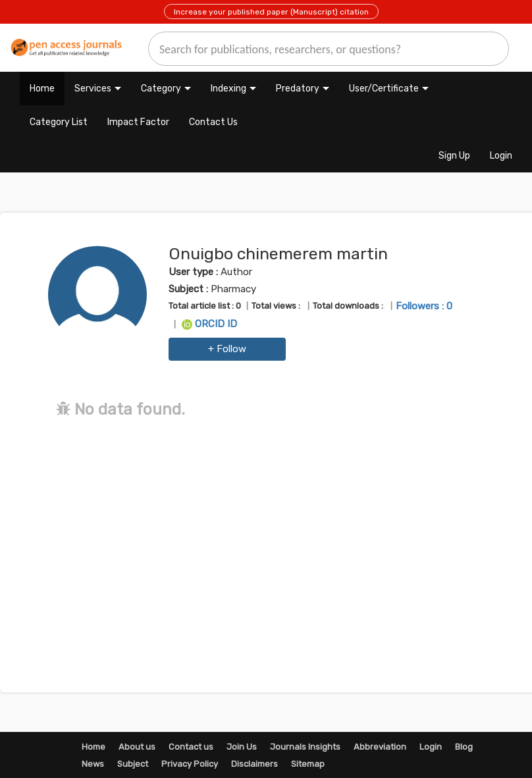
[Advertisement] (281, 534)
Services (93, 89)
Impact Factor (138, 122)
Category (161, 89)
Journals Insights (305, 747)
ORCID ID (209, 324)
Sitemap (308, 764)
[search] (329, 49)
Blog (464, 747)
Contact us (191, 747)
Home (42, 89)
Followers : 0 (424, 306)
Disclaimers (254, 764)
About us (137, 747)
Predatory (298, 89)
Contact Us (213, 122)
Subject (133, 764)
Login (501, 156)
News (93, 764)
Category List (59, 122)
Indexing (228, 89)
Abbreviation (380, 747)
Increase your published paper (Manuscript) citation (271, 12)
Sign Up (454, 156)
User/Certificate (384, 89)
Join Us (242, 747)
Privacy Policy (190, 764)
